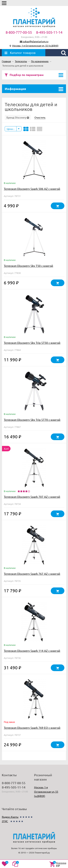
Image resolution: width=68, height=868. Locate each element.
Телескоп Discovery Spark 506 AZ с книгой (32, 189)
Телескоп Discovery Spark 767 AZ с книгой (32, 574)
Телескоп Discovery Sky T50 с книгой (28, 266)
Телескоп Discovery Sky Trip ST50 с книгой (32, 343)
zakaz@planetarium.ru (36, 41)
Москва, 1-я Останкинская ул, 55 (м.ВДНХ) (35, 46)
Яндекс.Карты (10, 817)
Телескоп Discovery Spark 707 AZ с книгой (32, 497)
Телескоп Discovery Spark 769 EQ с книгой (32, 728)
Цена (11, 129)
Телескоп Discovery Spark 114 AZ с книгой (32, 651)
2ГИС (5, 821)
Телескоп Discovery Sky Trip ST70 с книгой (32, 420)
